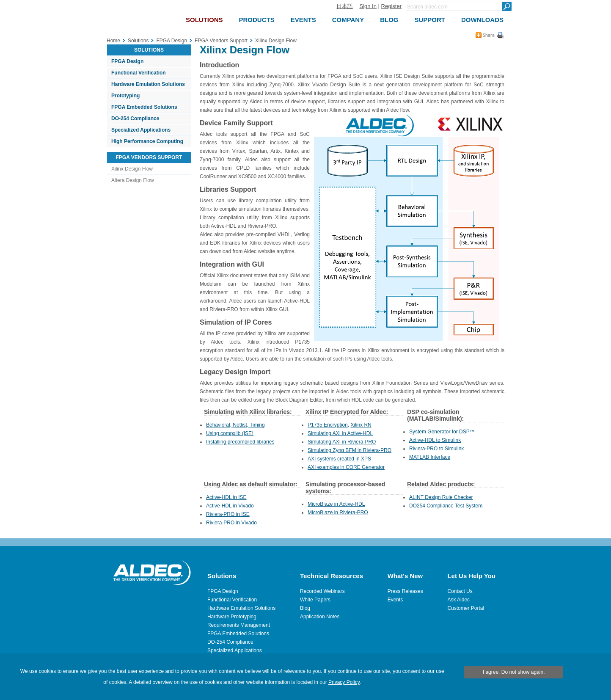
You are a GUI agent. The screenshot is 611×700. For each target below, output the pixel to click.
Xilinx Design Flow (132, 169)
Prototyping (125, 96)
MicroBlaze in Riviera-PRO (338, 513)
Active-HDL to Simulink (435, 440)
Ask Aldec (458, 600)
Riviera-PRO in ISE (228, 514)
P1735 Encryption (328, 425)
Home (113, 41)
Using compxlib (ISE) (230, 433)
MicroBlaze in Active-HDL (336, 504)
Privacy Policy (344, 682)
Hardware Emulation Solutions (148, 84)
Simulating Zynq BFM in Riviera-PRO (350, 450)
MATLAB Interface (430, 457)
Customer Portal (466, 608)
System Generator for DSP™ (442, 432)
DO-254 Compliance (135, 119)
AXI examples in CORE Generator (346, 467)
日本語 (345, 6)
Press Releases (405, 591)
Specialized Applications (141, 130)
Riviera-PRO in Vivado (231, 523)
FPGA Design (127, 61)
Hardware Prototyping (232, 617)
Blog (305, 608)
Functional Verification (139, 73)
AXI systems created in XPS (339, 459)
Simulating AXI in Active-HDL (340, 433)
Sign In (368, 6)
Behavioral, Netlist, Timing (235, 425)
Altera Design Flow (133, 180)
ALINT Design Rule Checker (441, 497)
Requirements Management (239, 625)
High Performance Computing (147, 141)
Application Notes (320, 617)
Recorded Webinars (322, 591)
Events (395, 600)
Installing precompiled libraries (240, 442)
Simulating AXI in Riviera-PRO (342, 442)
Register (391, 6)
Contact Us (460, 591)
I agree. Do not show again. (514, 672)
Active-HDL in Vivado (230, 506)
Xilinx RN (361, 425)
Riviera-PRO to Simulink (436, 449)
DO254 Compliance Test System (446, 506)
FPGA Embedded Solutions (144, 107)
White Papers (315, 600)
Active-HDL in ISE (226, 497)
